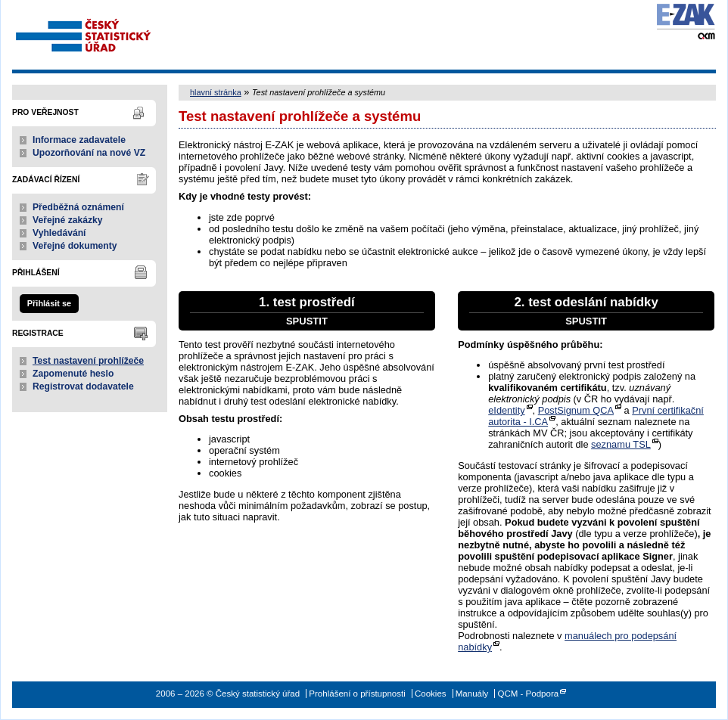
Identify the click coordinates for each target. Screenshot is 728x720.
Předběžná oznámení (78, 207)
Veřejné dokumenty (75, 246)
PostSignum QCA (576, 410)
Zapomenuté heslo (73, 374)
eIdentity (506, 410)
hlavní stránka (216, 92)
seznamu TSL (621, 444)
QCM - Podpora (528, 694)
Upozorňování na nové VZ (89, 153)
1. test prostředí (307, 311)
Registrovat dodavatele (83, 386)
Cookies (431, 694)
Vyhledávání (59, 233)
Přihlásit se (49, 303)
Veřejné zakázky (68, 220)
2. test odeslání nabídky (586, 311)
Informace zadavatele (79, 140)
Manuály (472, 694)
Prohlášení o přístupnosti (357, 694)
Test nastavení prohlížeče (88, 361)
